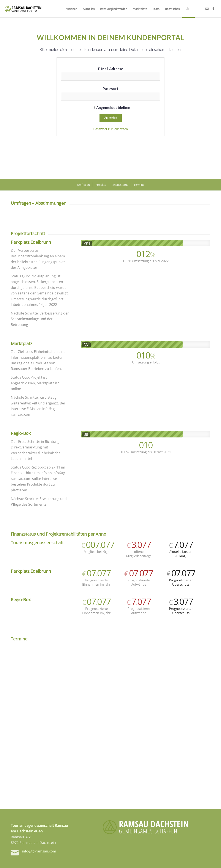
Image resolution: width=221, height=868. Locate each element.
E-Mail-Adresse (111, 69)
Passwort (111, 89)
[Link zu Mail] (207, 9)
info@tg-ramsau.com (39, 851)
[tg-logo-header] (23, 9)
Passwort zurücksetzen (110, 129)
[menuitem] (72, 9)
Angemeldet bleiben (111, 108)
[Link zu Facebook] (213, 9)
